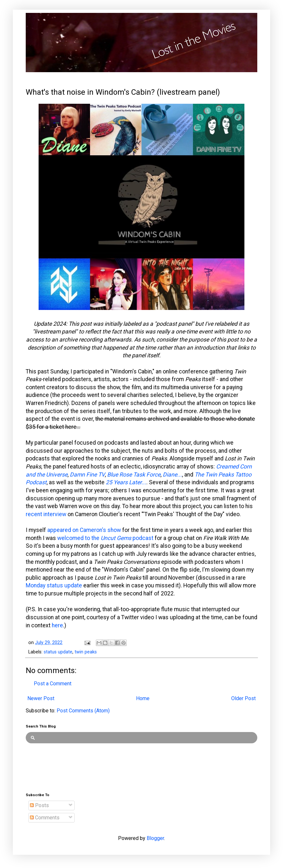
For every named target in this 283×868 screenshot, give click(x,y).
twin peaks (86, 652)
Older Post (243, 698)
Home (143, 698)
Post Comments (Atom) (83, 711)
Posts (39, 805)
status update (58, 652)
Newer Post (41, 698)
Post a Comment (53, 684)
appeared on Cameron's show (84, 530)
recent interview (46, 514)
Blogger (155, 838)
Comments (45, 818)
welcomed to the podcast (105, 538)
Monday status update (54, 585)
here (57, 625)
